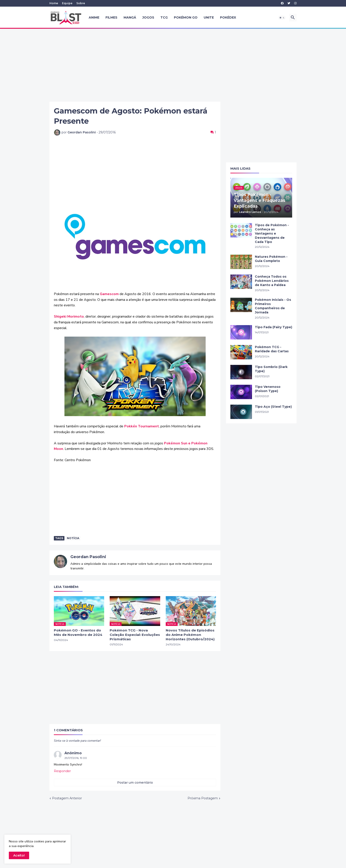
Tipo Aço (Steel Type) (273, 407)
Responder (62, 771)
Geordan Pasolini (88, 557)
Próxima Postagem (203, 798)
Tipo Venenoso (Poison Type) (268, 389)
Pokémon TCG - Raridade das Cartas (272, 349)
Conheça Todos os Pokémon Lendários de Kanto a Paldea (272, 281)
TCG (164, 17)
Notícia (73, 538)
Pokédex (228, 17)
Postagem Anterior (67, 798)
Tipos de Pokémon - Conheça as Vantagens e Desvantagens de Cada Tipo (272, 233)
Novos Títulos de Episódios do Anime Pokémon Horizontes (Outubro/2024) (190, 635)
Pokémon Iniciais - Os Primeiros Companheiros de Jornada (273, 306)
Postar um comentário (135, 783)
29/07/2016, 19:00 (76, 758)
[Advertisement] (173, 65)
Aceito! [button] (19, 855)
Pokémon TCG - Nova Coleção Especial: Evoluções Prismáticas (135, 635)
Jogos (148, 17)
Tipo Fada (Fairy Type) (274, 327)
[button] (282, 18)
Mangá (130, 17)
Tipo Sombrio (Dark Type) (271, 369)
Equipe (67, 3)
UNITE (209, 17)
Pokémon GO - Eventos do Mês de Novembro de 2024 (78, 632)
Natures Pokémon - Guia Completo (271, 259)
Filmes (111, 17)
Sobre (81, 3)
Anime (94, 17)
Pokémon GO (186, 17)
